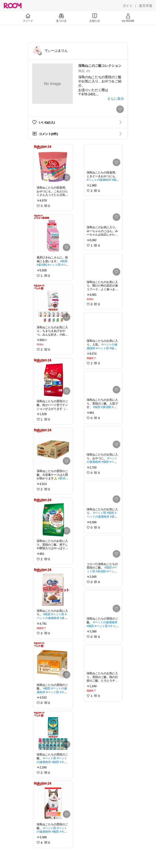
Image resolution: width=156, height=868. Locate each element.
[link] (53, 164)
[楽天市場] (146, 6)
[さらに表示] (116, 99)
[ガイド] (128, 6)
